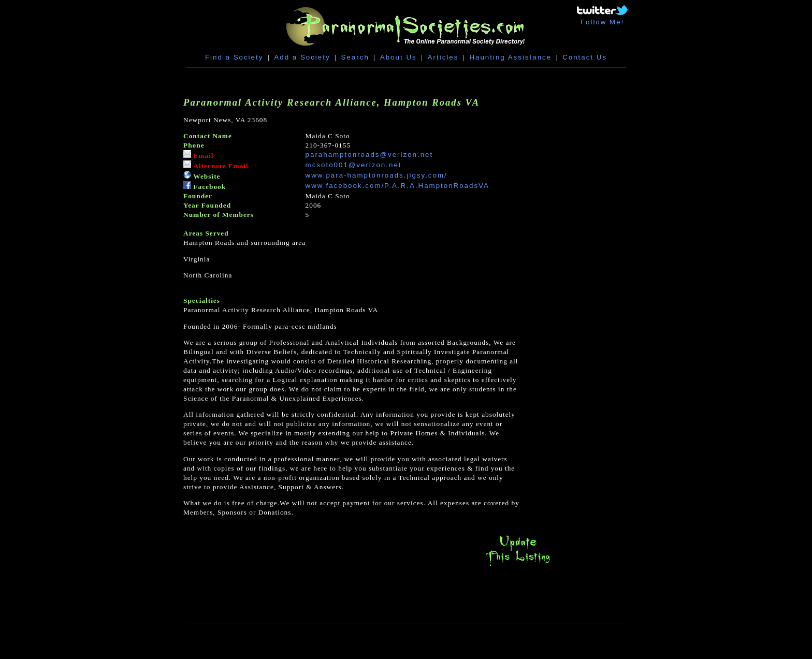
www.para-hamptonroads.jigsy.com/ (376, 175)
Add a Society (302, 57)
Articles (443, 57)
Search (355, 57)
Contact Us (585, 57)
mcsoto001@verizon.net (354, 165)
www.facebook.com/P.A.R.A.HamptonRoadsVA (397, 186)
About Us (398, 57)
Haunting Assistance (510, 57)
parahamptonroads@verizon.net (369, 155)
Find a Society (234, 57)
